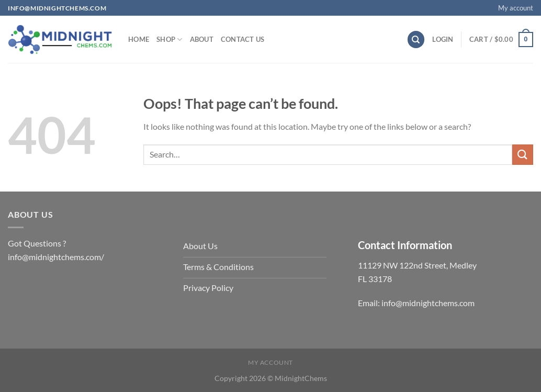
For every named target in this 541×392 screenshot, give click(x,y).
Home (139, 39)
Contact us (243, 39)
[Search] (416, 40)
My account (516, 8)
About (202, 39)
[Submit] (523, 155)
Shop (169, 40)
